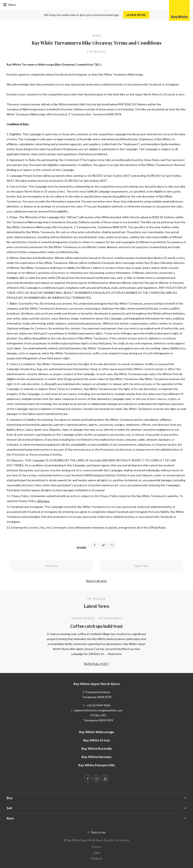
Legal (96, 853)
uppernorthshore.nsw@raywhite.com (98, 710)
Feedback (97, 858)
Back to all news (96, 581)
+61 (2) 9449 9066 (98, 705)
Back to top (99, 832)
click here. (43, 501)
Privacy (97, 847)
